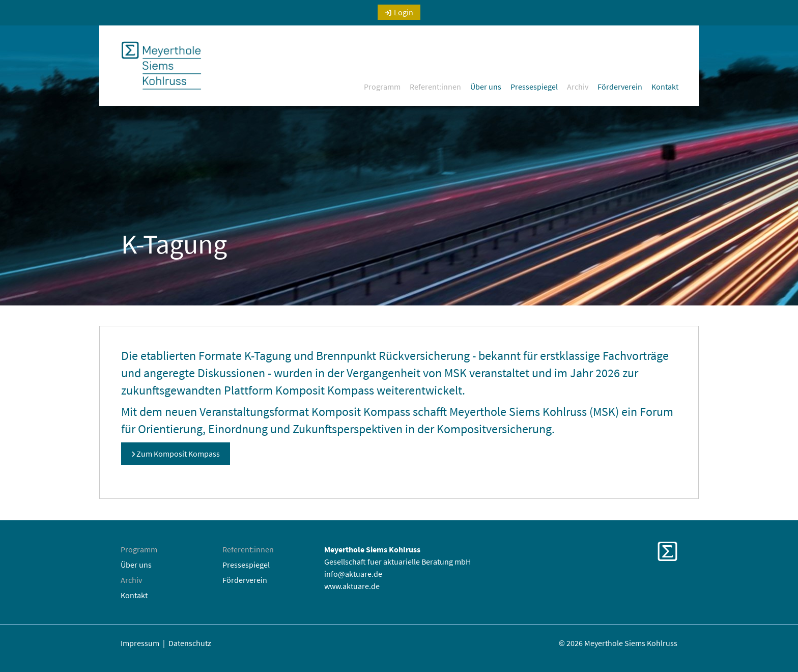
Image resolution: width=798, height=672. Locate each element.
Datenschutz (190, 643)
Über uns (486, 87)
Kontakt (665, 87)
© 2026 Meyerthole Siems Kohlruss (618, 643)
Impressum (140, 643)
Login (404, 12)
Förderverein (620, 87)
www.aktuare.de (352, 586)
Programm (382, 87)
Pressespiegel (534, 87)
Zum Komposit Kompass (178, 454)
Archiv (578, 87)
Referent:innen (435, 87)
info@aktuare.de (353, 574)
